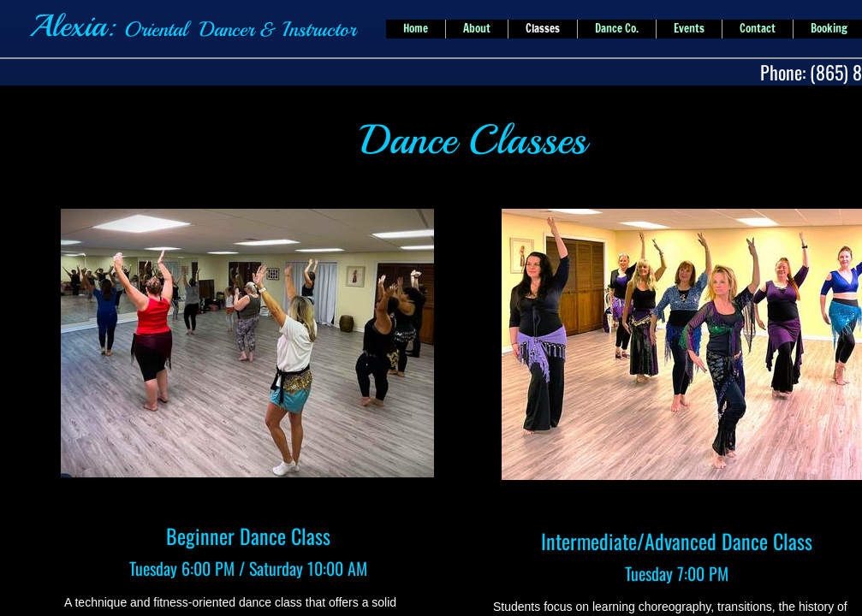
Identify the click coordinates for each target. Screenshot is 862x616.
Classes (543, 28)
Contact (758, 28)
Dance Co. (617, 28)
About (477, 28)
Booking (829, 28)
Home (416, 28)
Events (689, 28)
